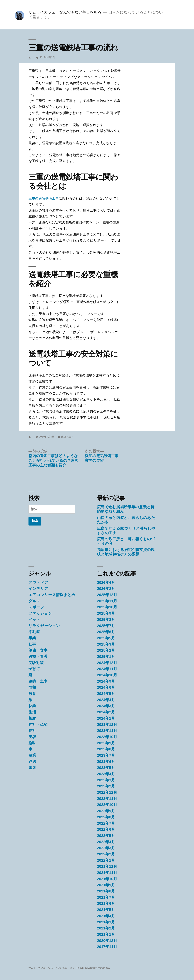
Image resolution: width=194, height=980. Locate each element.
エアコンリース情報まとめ (52, 595)
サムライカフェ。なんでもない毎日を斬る (65, 12)
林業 (32, 706)
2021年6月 (106, 903)
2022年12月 (107, 792)
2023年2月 (106, 786)
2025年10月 (107, 607)
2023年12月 (107, 725)
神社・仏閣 (38, 725)
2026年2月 (106, 589)
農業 (32, 755)
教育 (32, 694)
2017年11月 (107, 947)
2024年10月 (107, 675)
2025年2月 (106, 650)
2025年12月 (107, 595)
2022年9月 (106, 811)
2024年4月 (106, 700)
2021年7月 (106, 897)
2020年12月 (107, 941)
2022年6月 (106, 829)
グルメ (34, 601)
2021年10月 (107, 879)
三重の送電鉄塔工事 (44, 198)
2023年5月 (106, 768)
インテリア (38, 589)
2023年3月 (106, 780)
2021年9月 (106, 885)
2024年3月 (106, 706)
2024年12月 (107, 663)
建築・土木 (67, 437)
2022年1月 (106, 860)
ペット (34, 620)
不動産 (34, 632)
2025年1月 (106, 657)
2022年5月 (106, 836)
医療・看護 (38, 657)
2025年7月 (106, 626)
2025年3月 (106, 644)
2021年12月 (107, 866)
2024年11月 (107, 669)
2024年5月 (106, 694)
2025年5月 (106, 638)
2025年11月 (107, 601)
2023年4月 (106, 774)
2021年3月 (106, 922)
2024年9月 (106, 681)
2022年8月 (106, 817)
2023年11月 (107, 731)
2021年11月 (107, 873)
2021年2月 (106, 928)
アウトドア (38, 582)
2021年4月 (106, 916)
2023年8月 (106, 749)
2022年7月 (106, 823)
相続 (32, 718)
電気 (32, 768)
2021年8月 (106, 891)
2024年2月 (106, 712)
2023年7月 (106, 755)
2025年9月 (106, 613)
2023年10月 (107, 737)
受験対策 (36, 663)
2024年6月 (106, 687)
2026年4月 (106, 582)
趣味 (32, 743)
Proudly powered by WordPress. (93, 968)
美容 (32, 737)
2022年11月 (107, 799)
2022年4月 (106, 842)
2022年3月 (106, 848)
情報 (32, 687)
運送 (32, 762)
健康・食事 (38, 650)
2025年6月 (106, 632)
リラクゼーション (44, 626)
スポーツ (36, 607)
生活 (32, 712)
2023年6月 (106, 762)
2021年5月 (106, 910)
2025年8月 (106, 620)
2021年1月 (106, 934)
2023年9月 (106, 743)
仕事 (32, 644)
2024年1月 (106, 718)
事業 (32, 638)
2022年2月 (106, 854)
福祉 (32, 731)
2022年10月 (107, 805)
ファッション (40, 613)
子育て (34, 669)
